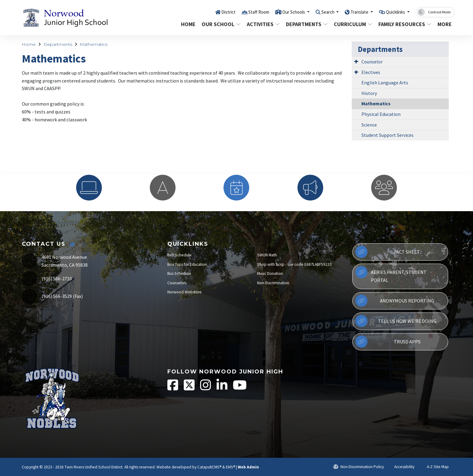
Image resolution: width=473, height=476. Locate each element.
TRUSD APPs (388, 342)
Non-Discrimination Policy (359, 467)
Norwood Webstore (185, 292)
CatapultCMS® (209, 467)
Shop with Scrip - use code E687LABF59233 (294, 264)
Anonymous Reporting (395, 301)
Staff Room (240, 12)
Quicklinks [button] (393, 12)
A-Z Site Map (434, 467)
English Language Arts (385, 83)
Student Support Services (387, 135)
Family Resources (404, 24)
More (445, 24)
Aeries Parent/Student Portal (391, 275)
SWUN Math (267, 255)
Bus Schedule (179, 273)
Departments (306, 24)
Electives (371, 72)
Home (188, 24)
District (207, 12)
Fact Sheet (388, 252)
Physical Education (381, 114)
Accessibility (402, 467)
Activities (263, 24)
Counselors (177, 283)
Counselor (372, 62)
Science (369, 125)
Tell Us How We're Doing (396, 321)
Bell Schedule (179, 255)
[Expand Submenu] (356, 61)
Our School (220, 24)
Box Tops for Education (187, 264)
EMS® (230, 467)
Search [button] (318, 12)
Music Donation (270, 273)
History (369, 93)
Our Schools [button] (280, 12)
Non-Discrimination (273, 283)
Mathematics (94, 44)
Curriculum (352, 24)
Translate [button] (353, 12)
